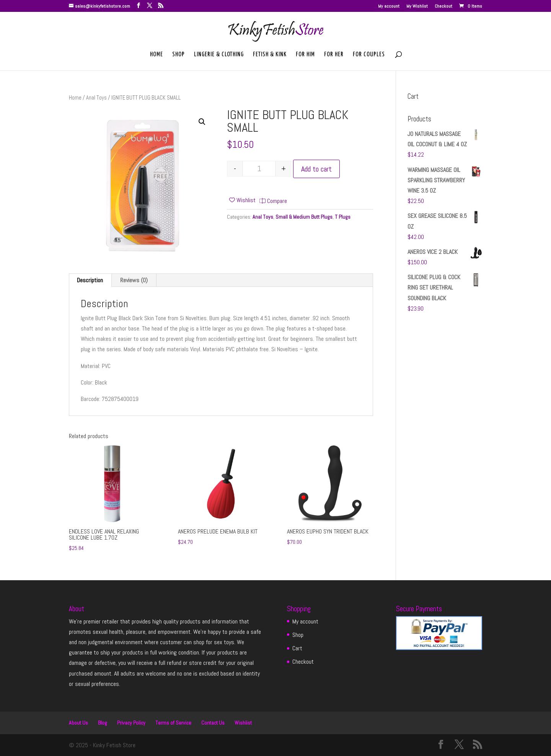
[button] (202, 122)
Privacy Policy (131, 723)
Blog (103, 723)
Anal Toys (96, 98)
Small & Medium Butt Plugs (304, 217)
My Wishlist (417, 7)
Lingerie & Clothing (219, 55)
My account (389, 7)
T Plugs (343, 217)
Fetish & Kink (270, 55)
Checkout (443, 7)
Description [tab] (90, 280)
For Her (334, 55)
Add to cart (316, 169)
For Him (305, 55)
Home (156, 55)
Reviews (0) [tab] (134, 280)
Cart (297, 648)
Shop (179, 55)
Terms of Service (173, 723)
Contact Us (213, 723)
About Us (78, 723)
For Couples (369, 55)
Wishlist (243, 723)
